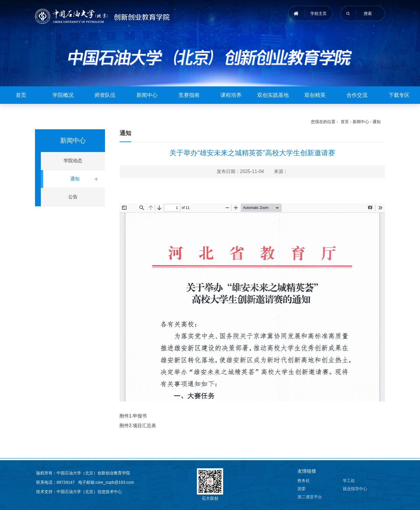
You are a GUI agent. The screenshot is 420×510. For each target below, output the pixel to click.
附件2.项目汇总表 (138, 426)
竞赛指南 (189, 95)
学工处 (349, 481)
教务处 (304, 481)
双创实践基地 (273, 95)
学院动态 (73, 161)
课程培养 (231, 95)
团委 (302, 489)
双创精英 (315, 95)
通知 (377, 122)
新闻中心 (147, 95)
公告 (73, 197)
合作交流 (357, 95)
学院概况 (63, 95)
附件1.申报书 (133, 416)
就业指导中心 (355, 489)
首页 (21, 95)
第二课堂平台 (310, 497)
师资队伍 (105, 95)
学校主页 (318, 13)
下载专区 (399, 95)
